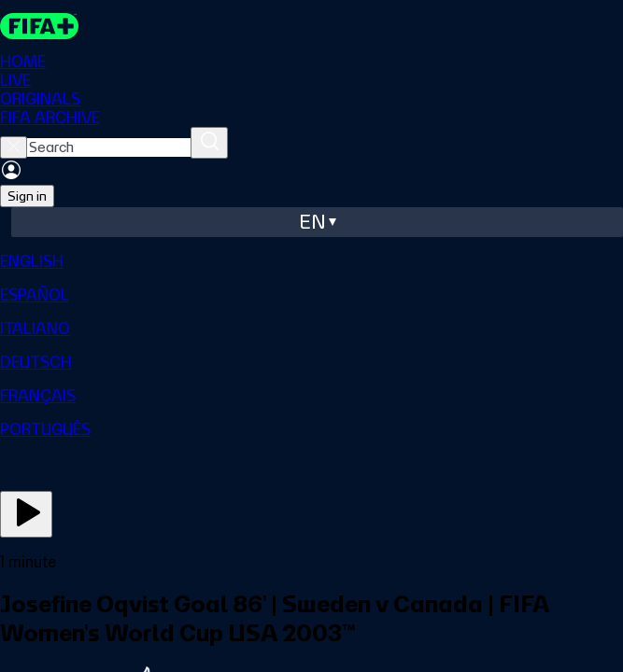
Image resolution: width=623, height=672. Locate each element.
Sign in (27, 196)
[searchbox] (109, 147)
